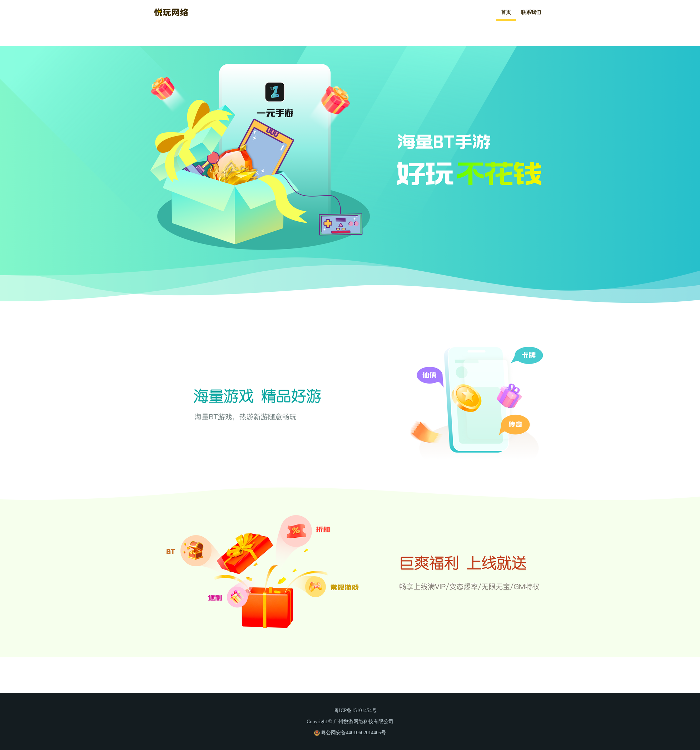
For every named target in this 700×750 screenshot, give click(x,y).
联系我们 (531, 12)
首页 (506, 12)
